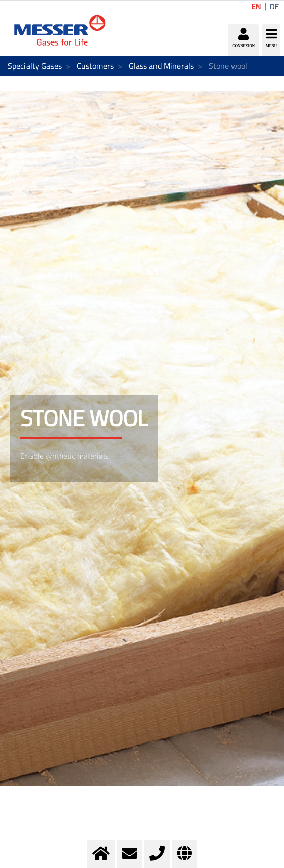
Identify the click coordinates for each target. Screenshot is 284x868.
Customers (95, 66)
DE (274, 6)
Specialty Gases (35, 66)
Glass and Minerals (161, 66)
